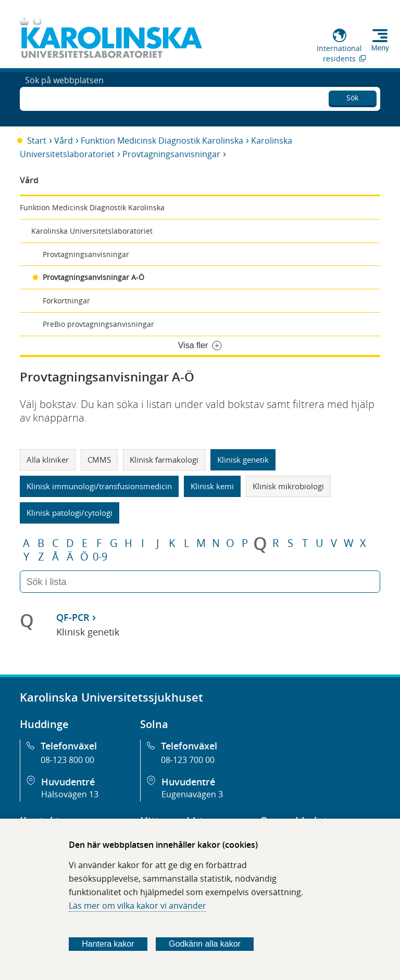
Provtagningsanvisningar (171, 154)
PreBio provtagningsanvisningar (98, 324)
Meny (380, 48)
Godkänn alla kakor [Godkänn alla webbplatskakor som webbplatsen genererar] (205, 944)
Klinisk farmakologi (164, 460)
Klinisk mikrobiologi (288, 486)
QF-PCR (73, 617)
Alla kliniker (48, 460)
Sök (352, 96)
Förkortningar (66, 301)
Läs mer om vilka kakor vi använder (137, 906)
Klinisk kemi (212, 486)
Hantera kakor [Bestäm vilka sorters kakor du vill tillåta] (108, 944)
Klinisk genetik (243, 460)
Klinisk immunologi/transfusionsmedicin (99, 486)
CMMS (99, 460)
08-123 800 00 (67, 760)
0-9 (100, 557)
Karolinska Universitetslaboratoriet (92, 231)
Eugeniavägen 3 (192, 794)
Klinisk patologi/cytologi (70, 513)
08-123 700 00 (188, 760)
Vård (64, 141)
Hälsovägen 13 (70, 794)
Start (37, 141)
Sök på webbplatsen (64, 98)
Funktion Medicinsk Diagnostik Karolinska (162, 141)
